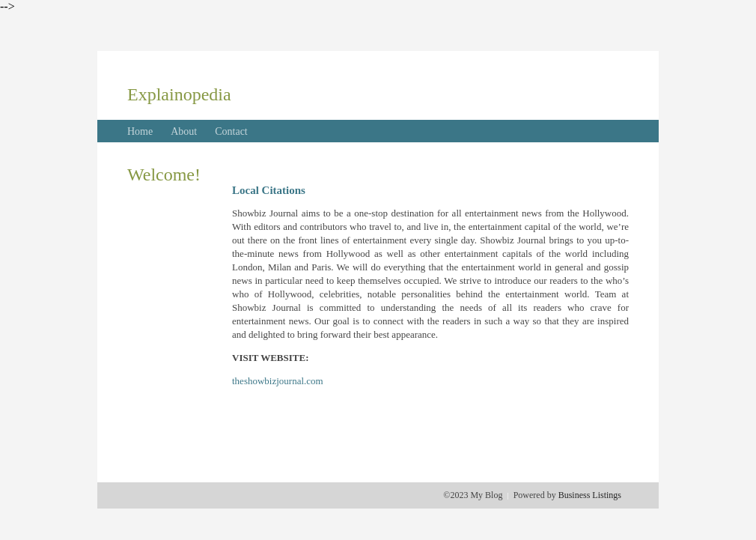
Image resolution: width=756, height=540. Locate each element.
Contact (231, 131)
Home (140, 131)
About (184, 131)
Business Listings (590, 495)
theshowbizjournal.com (278, 381)
